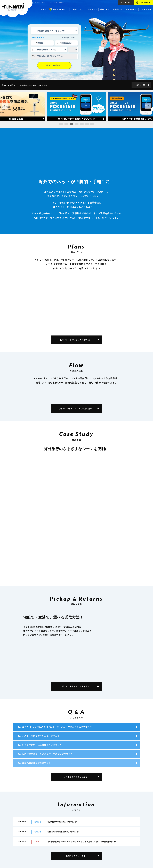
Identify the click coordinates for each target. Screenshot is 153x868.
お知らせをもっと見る (76, 856)
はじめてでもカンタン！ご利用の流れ (76, 409)
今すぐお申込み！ (58, 65)
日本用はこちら (70, 38)
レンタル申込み (144, 3)
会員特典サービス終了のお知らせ (34, 85)
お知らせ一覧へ (141, 85)
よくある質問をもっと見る (76, 777)
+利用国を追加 (38, 38)
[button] (61, 124)
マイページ (127, 3)
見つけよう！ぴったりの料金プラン (76, 340)
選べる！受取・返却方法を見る (76, 686)
